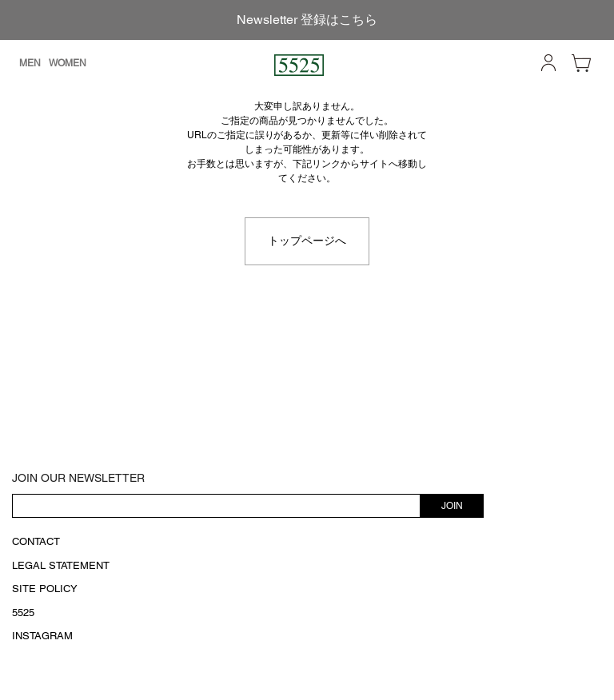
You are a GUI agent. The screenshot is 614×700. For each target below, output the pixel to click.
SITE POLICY (45, 589)
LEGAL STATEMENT (61, 565)
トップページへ (307, 241)
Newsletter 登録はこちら (307, 20)
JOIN (452, 506)
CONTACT (36, 541)
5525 (23, 612)
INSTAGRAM (42, 636)
